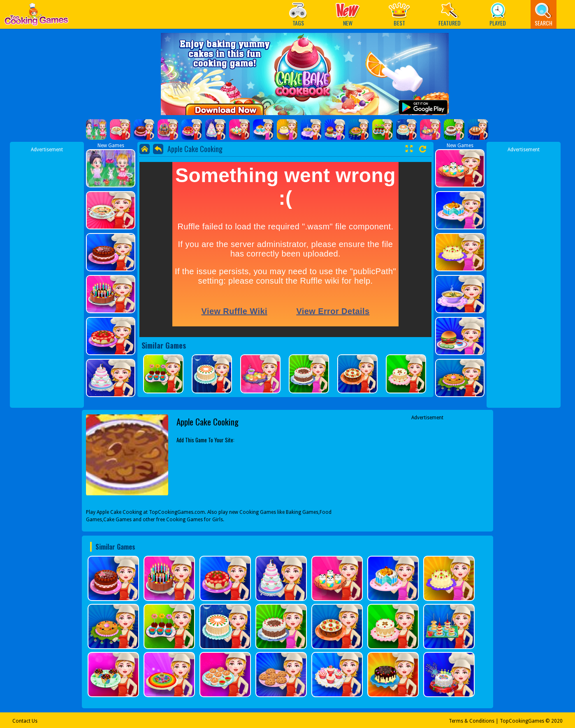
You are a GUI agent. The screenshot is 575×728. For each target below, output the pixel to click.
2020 (557, 721)
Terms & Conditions (472, 721)
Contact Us (25, 721)
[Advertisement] (47, 277)
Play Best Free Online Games (36, 17)
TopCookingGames (522, 721)
